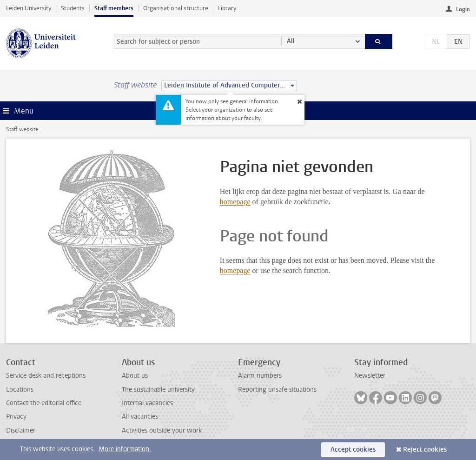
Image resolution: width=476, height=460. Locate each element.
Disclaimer (21, 430)
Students (73, 8)
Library (227, 8)
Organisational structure (176, 8)
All (291, 41)
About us (135, 376)
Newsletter (370, 376)
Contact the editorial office (44, 403)
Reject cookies (425, 450)
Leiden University (29, 8)
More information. (125, 449)
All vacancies (140, 417)
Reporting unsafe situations (277, 390)
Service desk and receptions (46, 376)
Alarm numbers (260, 376)
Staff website (22, 129)
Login (463, 9)
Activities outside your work (162, 430)
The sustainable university (158, 390)
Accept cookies (353, 450)
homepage (235, 202)
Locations (20, 390)
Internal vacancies (147, 403)
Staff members (114, 8)
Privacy (16, 417)
